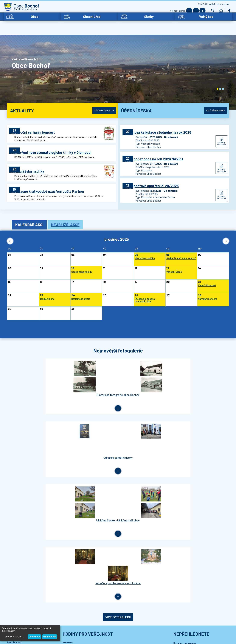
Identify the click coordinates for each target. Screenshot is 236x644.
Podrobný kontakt (24, 488)
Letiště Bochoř (182, 448)
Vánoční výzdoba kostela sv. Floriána (198, 388)
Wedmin (69, 629)
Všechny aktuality (101, 102)
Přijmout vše (50, 637)
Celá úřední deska (213, 102)
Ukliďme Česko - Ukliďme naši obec (145, 388)
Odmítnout (34, 637)
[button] (217, 80)
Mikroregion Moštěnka (186, 453)
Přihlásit (68, 513)
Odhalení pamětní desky (91, 388)
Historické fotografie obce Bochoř (38, 388)
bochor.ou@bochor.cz (24, 473)
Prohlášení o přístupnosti (68, 626)
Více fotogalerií (118, 417)
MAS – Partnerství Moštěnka (189, 458)
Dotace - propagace (185, 443)
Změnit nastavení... (14, 637)
